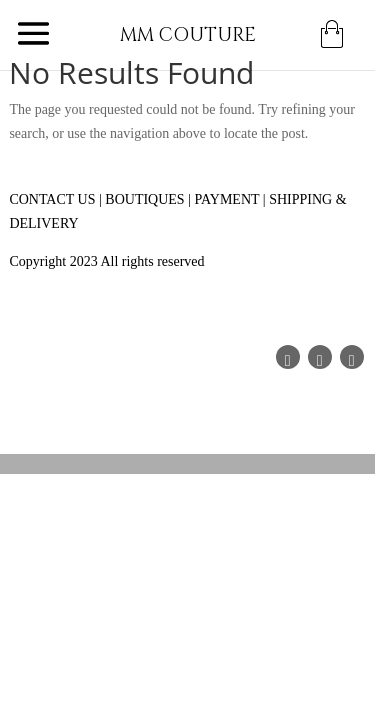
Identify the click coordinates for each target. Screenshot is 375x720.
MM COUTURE (188, 35)
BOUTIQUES (144, 199)
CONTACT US (52, 199)
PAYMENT (226, 199)
